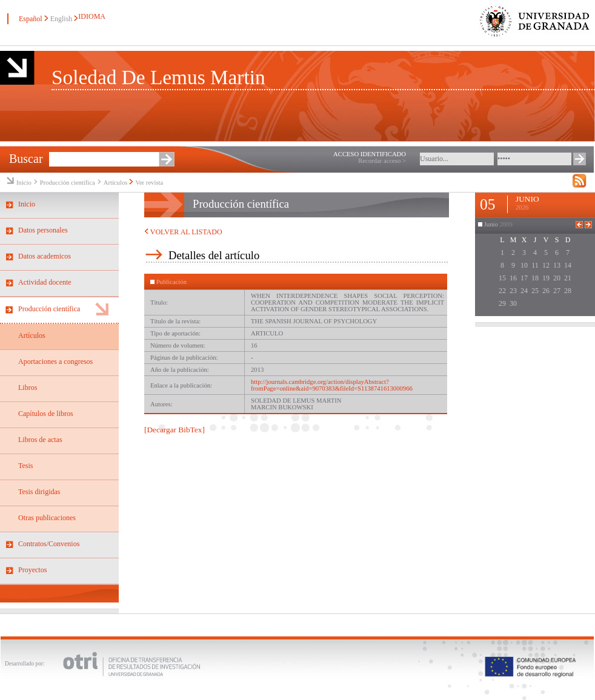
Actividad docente (45, 282)
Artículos (116, 183)
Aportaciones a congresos (55, 362)
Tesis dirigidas (39, 492)
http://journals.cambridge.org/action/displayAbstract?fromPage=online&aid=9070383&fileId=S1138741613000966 (332, 385)
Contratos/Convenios (49, 544)
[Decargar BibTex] (175, 430)
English (61, 19)
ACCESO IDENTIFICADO (370, 154)
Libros (28, 388)
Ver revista (149, 183)
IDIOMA (91, 16)
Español (31, 19)
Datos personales (43, 230)
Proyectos (32, 570)
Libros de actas (40, 440)
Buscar (26, 159)
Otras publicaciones (47, 518)
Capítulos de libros (46, 414)
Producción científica (68, 183)
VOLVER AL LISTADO (183, 232)
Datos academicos (45, 256)
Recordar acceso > (382, 161)
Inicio (24, 183)
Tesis (26, 466)
